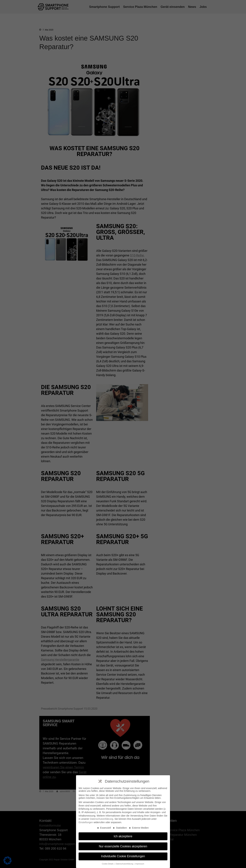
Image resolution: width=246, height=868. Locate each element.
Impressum (140, 864)
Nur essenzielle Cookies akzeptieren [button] (123, 846)
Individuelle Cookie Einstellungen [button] (123, 856)
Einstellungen (86, 822)
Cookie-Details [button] (108, 864)
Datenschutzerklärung (101, 819)
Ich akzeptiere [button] (123, 836)
